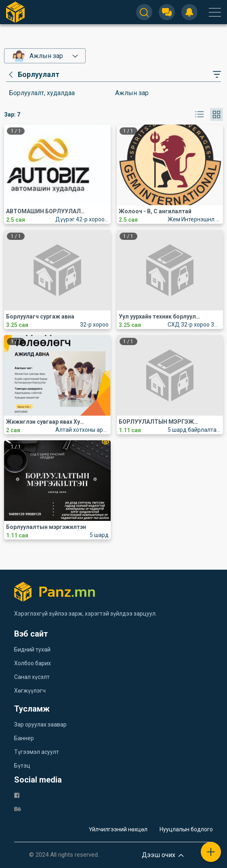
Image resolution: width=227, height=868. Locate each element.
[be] (18, 809)
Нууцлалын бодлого (186, 829)
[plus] (211, 852)
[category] (33, 75)
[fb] (17, 795)
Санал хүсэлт (32, 677)
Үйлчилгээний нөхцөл (118, 829)
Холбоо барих (33, 663)
